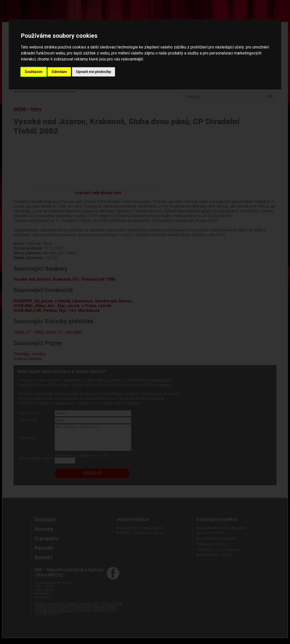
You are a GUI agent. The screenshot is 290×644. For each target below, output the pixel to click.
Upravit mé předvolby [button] (93, 72)
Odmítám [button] (59, 72)
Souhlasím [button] (34, 72)
